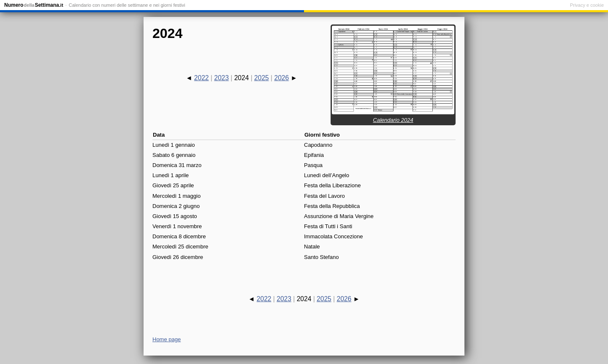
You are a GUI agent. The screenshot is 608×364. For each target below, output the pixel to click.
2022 (202, 78)
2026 (281, 78)
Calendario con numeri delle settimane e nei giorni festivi (127, 5)
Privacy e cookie (587, 5)
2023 (221, 78)
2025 (262, 78)
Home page (167, 339)
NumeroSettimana (34, 5)
